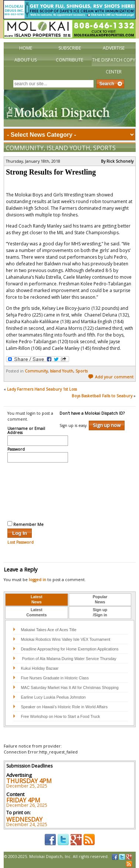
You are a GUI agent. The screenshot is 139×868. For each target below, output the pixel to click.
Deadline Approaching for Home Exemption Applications (69, 649)
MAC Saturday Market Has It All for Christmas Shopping (69, 688)
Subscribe (70, 48)
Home (26, 48)
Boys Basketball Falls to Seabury (102, 396)
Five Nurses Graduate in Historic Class (55, 678)
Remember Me (26, 524)
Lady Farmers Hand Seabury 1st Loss (42, 389)
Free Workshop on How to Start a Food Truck (60, 716)
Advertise (114, 48)
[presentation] (38, 491)
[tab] (37, 600)
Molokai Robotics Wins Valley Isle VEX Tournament (65, 639)
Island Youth (68, 148)
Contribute (69, 60)
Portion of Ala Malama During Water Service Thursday (68, 659)
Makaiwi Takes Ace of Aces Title (48, 630)
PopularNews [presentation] (100, 599)
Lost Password (21, 542)
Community (25, 148)
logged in (38, 580)
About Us (26, 60)
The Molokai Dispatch (70, 108)
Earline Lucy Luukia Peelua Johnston (53, 697)
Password (16, 450)
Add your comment (111, 377)
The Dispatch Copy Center (114, 66)
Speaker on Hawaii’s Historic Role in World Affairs (64, 707)
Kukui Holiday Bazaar (40, 668)
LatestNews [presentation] (36, 599)
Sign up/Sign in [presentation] (100, 612)
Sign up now (107, 425)
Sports (104, 148)
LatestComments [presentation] (36, 612)
